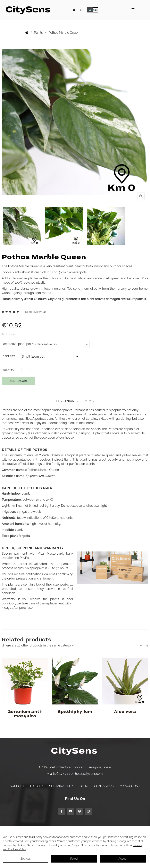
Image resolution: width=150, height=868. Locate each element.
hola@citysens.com (89, 774)
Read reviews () (35, 312)
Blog (84, 786)
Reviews (88, 401)
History (37, 786)
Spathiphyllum (75, 712)
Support (17, 786)
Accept (123, 859)
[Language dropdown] (82, 10)
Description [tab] (65, 401)
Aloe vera (125, 712)
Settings (26, 859)
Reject (74, 859)
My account (130, 786)
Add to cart (19, 381)
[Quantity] (31, 370)
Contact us (104, 786)
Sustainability (62, 786)
